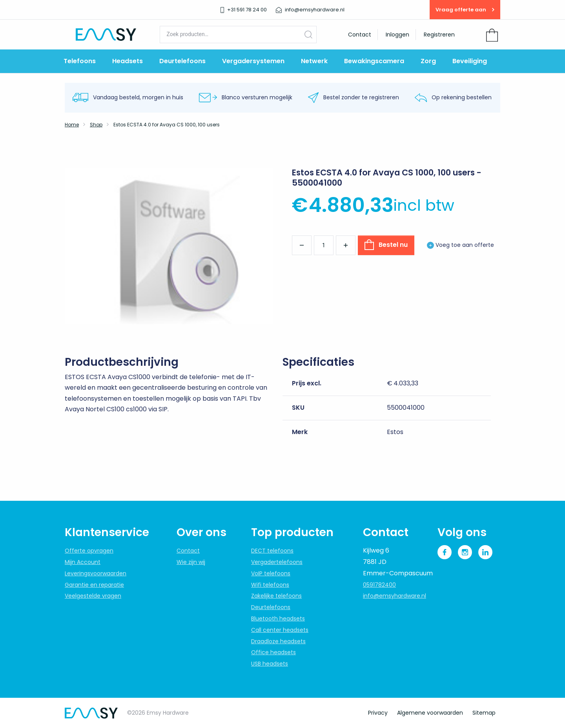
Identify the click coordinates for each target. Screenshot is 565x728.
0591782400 (379, 585)
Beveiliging (470, 61)
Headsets (128, 61)
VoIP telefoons (271, 573)
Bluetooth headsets (278, 619)
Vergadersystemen (253, 61)
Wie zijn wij (191, 562)
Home (72, 125)
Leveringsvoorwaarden (96, 573)
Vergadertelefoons (277, 562)
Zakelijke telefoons (276, 596)
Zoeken (308, 34)
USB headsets (270, 664)
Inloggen (397, 35)
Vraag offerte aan (465, 10)
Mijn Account (83, 562)
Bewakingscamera (374, 61)
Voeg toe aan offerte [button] (460, 245)
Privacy (378, 713)
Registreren (439, 35)
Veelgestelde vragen (93, 596)
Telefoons (80, 61)
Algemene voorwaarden (430, 713)
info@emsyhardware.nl (395, 596)
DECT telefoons (272, 551)
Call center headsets (280, 630)
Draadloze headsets (278, 641)
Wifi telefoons (270, 585)
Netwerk (314, 61)
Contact (360, 35)
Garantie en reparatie (94, 585)
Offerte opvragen (89, 551)
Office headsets (273, 652)
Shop (96, 125)
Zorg (428, 61)
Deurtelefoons (182, 61)
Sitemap (484, 713)
